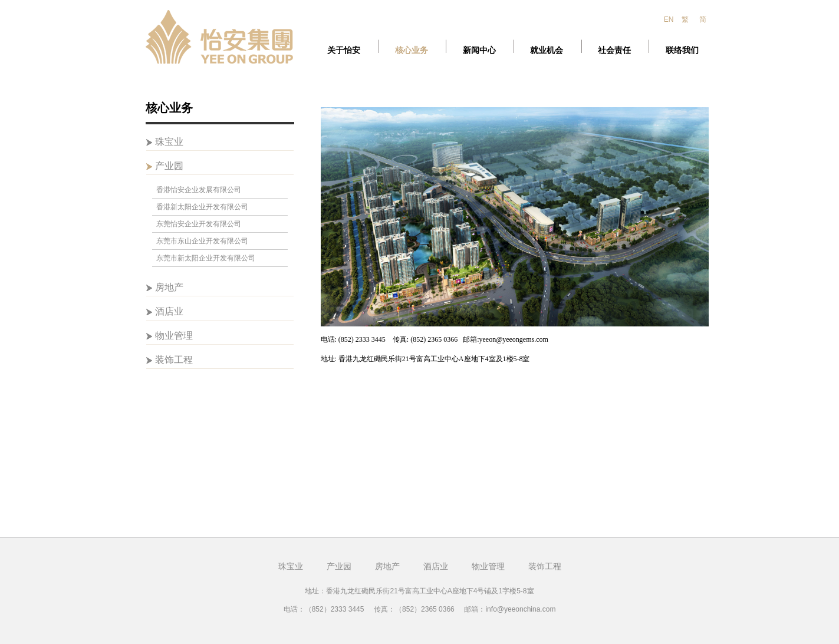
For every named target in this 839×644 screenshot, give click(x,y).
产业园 (339, 566)
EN (669, 19)
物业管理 (488, 566)
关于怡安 (344, 50)
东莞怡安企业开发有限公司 (199, 224)
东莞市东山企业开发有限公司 (202, 241)
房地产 (387, 566)
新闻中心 (479, 50)
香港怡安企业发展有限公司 (199, 190)
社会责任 (614, 50)
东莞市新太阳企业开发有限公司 (206, 258)
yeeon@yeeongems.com (514, 339)
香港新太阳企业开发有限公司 (202, 207)
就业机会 (547, 50)
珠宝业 (291, 566)
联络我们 (682, 50)
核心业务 (412, 50)
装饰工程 (545, 566)
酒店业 (436, 566)
